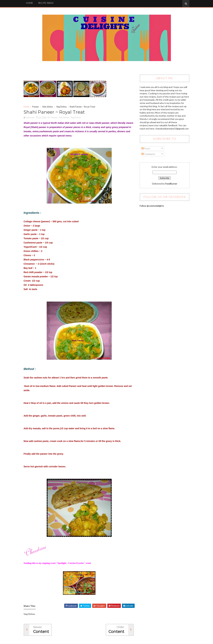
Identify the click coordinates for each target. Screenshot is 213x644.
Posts (146, 148)
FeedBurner (171, 184)
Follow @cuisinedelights (152, 206)
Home (26, 107)
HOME (30, 3)
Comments (148, 154)
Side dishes (48, 107)
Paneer (36, 107)
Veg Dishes (61, 107)
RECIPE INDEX (46, 3)
